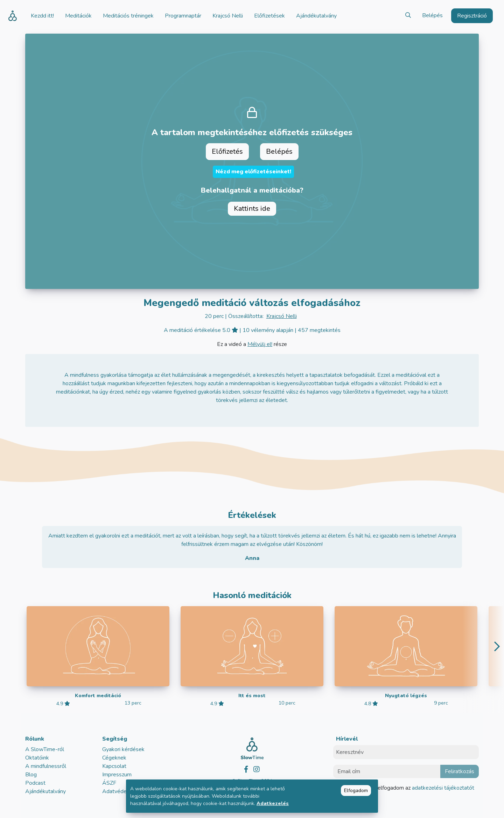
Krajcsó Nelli (282, 316)
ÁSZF (109, 783)
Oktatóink (37, 758)
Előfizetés (227, 151)
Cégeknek (114, 758)
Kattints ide (252, 209)
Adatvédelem (119, 791)
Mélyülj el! (260, 344)
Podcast (35, 783)
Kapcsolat (114, 766)
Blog (31, 775)
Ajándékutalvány (45, 791)
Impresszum (117, 775)
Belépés (432, 15)
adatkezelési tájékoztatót (442, 788)
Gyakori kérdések (123, 749)
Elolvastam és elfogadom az (408, 788)
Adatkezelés (273, 803)
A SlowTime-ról (45, 749)
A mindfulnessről (46, 766)
